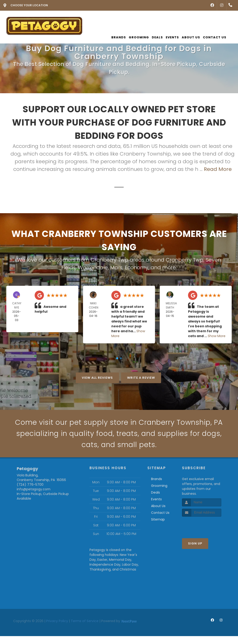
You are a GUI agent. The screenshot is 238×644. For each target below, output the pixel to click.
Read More (218, 169)
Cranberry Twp (185, 260)
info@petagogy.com (34, 489)
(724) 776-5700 (30, 485)
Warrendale (93, 267)
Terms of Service (85, 621)
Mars (116, 267)
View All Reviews (97, 378)
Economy (137, 267)
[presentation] (207, 525)
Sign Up (195, 543)
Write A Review (141, 378)
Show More (217, 336)
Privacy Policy (57, 621)
